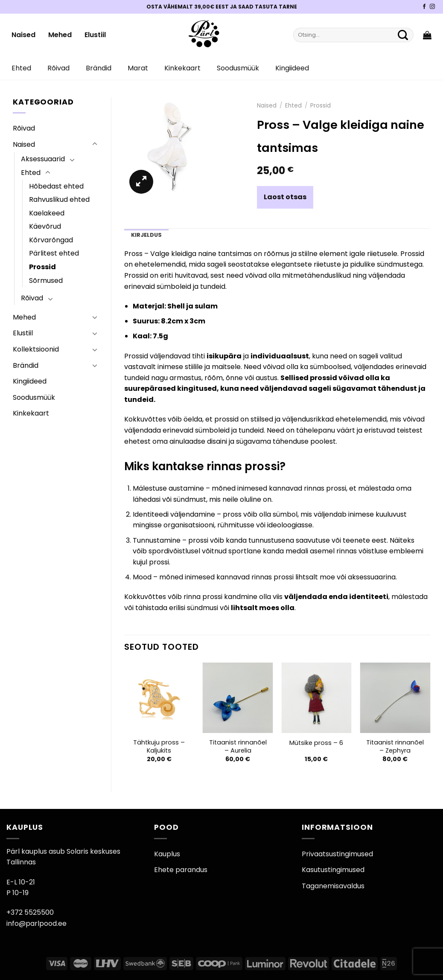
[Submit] (403, 35)
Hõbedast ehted (56, 186)
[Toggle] (95, 144)
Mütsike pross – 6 (316, 743)
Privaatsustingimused (337, 854)
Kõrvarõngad (51, 240)
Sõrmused (46, 281)
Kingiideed (292, 68)
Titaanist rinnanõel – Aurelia (238, 746)
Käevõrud (45, 226)
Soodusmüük (238, 68)
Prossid (42, 267)
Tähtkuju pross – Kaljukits (159, 746)
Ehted (21, 68)
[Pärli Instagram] (432, 7)
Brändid (99, 68)
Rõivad (58, 68)
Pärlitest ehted (54, 253)
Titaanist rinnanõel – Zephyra (395, 746)
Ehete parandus (181, 870)
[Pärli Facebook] (424, 7)
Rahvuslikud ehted (59, 199)
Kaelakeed (47, 213)
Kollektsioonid (36, 349)
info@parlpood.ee (36, 923)
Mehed (60, 35)
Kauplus (167, 854)
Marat (138, 68)
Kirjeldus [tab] (146, 235)
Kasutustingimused (333, 870)
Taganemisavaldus (333, 886)
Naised (23, 35)
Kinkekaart (182, 68)
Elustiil (95, 35)
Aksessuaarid (43, 159)
